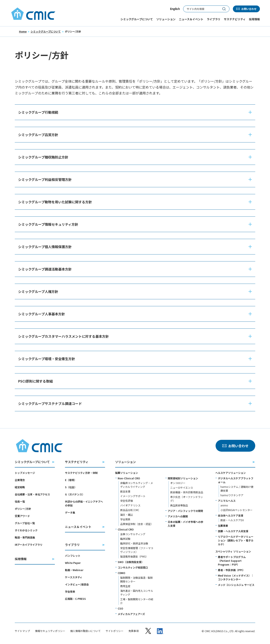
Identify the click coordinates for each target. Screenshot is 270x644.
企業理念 (20, 480)
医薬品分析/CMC (130, 510)
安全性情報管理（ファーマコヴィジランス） (137, 550)
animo (224, 505)
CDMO (121, 573)
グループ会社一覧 (25, 523)
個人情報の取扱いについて (85, 631)
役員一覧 (20, 501)
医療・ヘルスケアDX (232, 520)
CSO (120, 608)
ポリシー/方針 (23, 509)
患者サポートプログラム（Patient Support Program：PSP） (232, 561)
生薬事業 (223, 526)
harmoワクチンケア (232, 495)
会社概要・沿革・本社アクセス (32, 494)
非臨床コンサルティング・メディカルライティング (137, 485)
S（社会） (71, 487)
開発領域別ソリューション (183, 478)
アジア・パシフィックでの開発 (185, 511)
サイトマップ (22, 631)
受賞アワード (22, 516)
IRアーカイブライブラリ (29, 545)
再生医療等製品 (179, 505)
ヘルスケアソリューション (231, 473)
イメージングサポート (133, 496)
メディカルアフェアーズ (131, 614)
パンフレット (73, 556)
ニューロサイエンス (182, 487)
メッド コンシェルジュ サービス (236, 585)
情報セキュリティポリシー (50, 631)
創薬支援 (125, 491)
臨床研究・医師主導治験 (134, 543)
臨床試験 (125, 539)
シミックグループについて (46, 31)
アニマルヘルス (227, 501)
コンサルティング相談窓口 (133, 567)
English (175, 9)
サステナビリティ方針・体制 (81, 473)
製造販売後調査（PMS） (134, 556)
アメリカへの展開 (178, 516)
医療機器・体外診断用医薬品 (187, 492)
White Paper (73, 563)
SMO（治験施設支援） (131, 562)
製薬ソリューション (127, 473)
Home (23, 31)
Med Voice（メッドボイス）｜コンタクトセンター (236, 577)
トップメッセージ (25, 473)
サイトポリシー (115, 631)
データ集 (70, 512)
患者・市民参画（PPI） (231, 570)
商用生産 (125, 586)
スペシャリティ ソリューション (233, 551)
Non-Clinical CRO (129, 478)
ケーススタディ (74, 577)
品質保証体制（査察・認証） (137, 524)
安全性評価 (127, 501)
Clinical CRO (126, 529)
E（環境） (71, 480)
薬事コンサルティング (133, 534)
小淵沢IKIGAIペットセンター (236, 510)
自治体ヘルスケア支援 (231, 515)
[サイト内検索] (201, 9)
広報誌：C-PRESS (75, 599)
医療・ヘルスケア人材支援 (233, 531)
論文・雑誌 (127, 515)
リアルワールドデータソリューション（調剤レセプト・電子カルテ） (236, 540)
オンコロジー (178, 483)
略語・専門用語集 (25, 537)
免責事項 (134, 631)
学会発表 (70, 591)
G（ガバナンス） (75, 494)
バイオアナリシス (130, 505)
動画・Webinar (74, 570)
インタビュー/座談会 (77, 584)
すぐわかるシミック (26, 530)
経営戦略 (20, 487)
